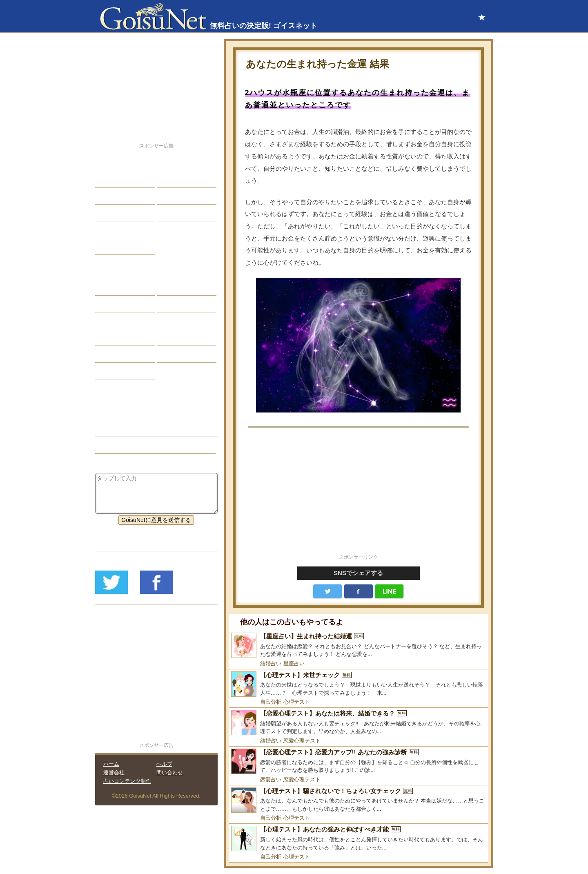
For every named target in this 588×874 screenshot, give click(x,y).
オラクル (113, 337)
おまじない (116, 371)
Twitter (327, 591)
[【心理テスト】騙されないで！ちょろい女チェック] (359, 800)
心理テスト (297, 702)
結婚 (169, 179)
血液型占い (177, 321)
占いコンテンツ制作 (127, 781)
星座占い (294, 663)
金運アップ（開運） (127, 428)
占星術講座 (116, 246)
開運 (107, 230)
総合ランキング (183, 230)
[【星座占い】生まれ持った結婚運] (359, 645)
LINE (389, 591)
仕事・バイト (180, 213)
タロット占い (180, 304)
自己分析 (271, 702)
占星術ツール (180, 287)
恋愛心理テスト (302, 741)
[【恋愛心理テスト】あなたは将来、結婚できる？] (359, 723)
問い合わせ (170, 773)
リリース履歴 (118, 626)
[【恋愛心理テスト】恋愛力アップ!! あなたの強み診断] (359, 761)
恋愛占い (271, 779)
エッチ (110, 213)
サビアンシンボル (124, 304)
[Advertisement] (359, 495)
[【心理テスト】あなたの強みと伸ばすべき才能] (359, 839)
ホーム (111, 764)
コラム (171, 337)
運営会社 (114, 773)
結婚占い (271, 663)
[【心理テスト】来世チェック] (359, 684)
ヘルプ (164, 764)
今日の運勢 (177, 196)
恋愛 (107, 179)
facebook (359, 591)
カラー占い (116, 321)
